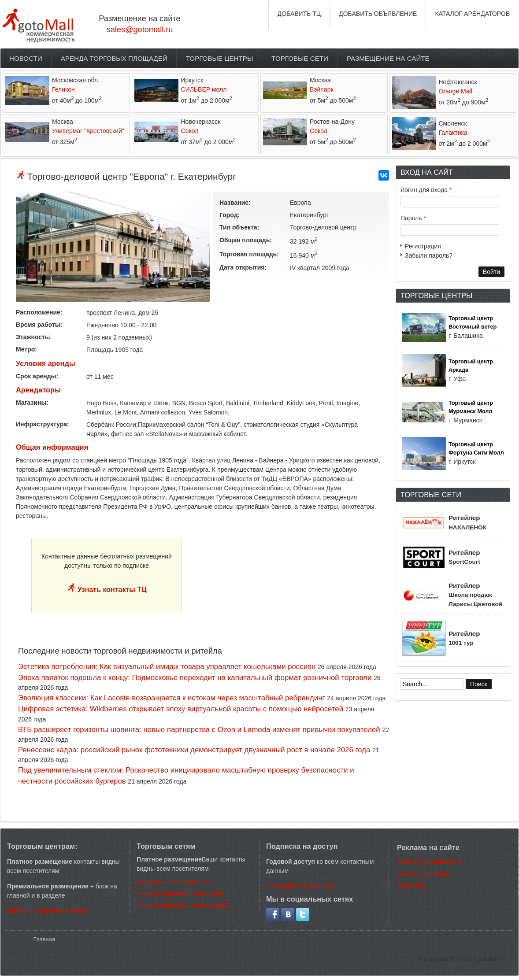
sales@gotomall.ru (140, 30)
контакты (411, 885)
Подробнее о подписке (301, 886)
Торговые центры (220, 58)
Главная (44, 939)
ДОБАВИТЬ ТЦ (299, 14)
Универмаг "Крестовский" (88, 131)
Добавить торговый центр (47, 910)
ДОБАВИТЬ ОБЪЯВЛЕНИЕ (378, 14)
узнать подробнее (425, 874)
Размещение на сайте (388, 58)
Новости (26, 58)
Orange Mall (456, 91)
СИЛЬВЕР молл (204, 89)
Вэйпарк (322, 89)
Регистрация (423, 246)
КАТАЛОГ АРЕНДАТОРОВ (472, 14)
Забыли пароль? (429, 255)
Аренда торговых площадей (114, 58)
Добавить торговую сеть (174, 882)
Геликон (63, 89)
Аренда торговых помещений (182, 905)
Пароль (413, 218)
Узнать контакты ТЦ (111, 590)
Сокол (190, 131)
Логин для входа (426, 190)
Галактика (453, 133)
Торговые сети (300, 58)
